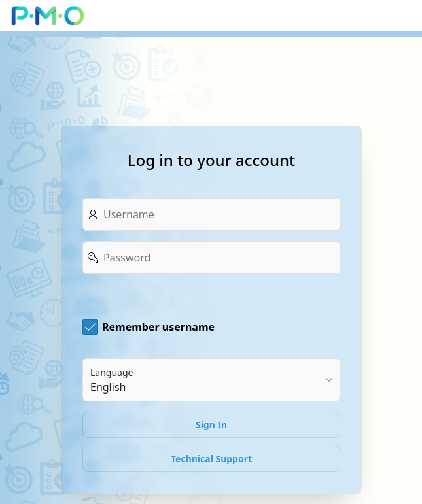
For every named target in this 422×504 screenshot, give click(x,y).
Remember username (158, 327)
